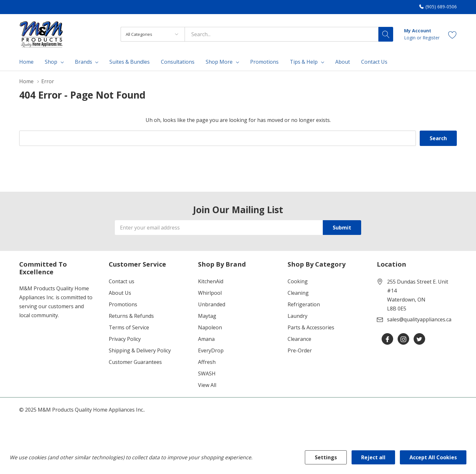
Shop (51, 62)
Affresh (207, 362)
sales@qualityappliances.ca (419, 319)
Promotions (123, 304)
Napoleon (210, 327)
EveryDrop (211, 350)
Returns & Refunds (131, 316)
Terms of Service (129, 327)
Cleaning (298, 293)
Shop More (219, 62)
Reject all (373, 457)
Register (431, 38)
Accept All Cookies (433, 457)
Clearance (299, 339)
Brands (83, 62)
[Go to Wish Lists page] (452, 34)
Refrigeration (304, 304)
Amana (206, 339)
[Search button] (386, 34)
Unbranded (212, 304)
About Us (120, 293)
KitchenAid (211, 281)
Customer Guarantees (135, 362)
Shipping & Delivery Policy (140, 350)
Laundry (297, 316)
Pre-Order (300, 350)
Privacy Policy (125, 339)
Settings (326, 457)
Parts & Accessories (311, 327)
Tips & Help (304, 62)
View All (207, 385)
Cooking (298, 281)
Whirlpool (210, 293)
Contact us (122, 281)
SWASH (207, 374)
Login (410, 38)
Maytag (207, 316)
